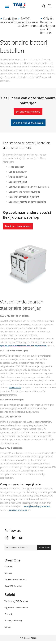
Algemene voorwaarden (16, 608)
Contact (8, 567)
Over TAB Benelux (13, 586)
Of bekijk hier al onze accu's (28, 123)
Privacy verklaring (13, 621)
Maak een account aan (18, 226)
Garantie (9, 614)
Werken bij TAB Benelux (16, 601)
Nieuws (8, 573)
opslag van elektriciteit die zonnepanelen (23, 346)
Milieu (8, 627)
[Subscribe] (44, 548)
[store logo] (24, 5)
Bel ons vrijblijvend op (28, 112)
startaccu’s (15, 388)
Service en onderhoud (15, 579)
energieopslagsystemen (37, 506)
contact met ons (18, 510)
